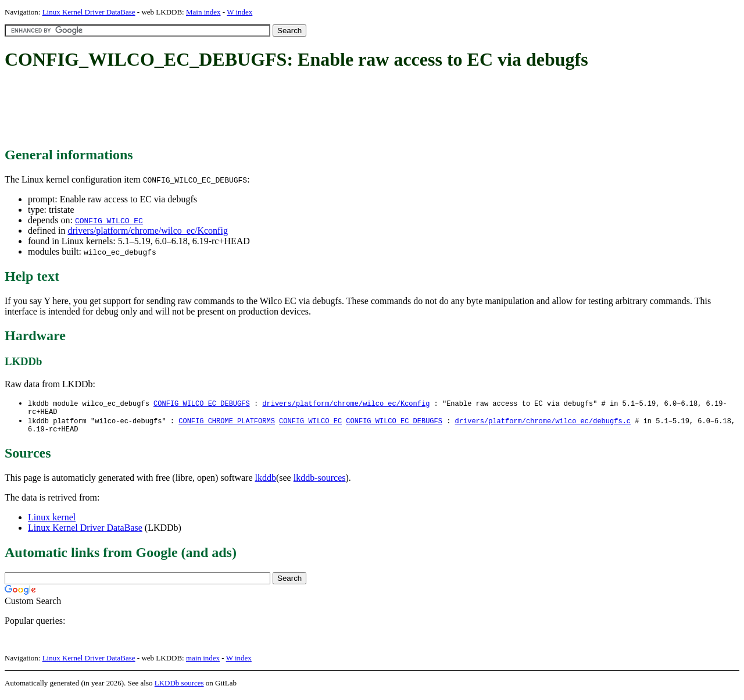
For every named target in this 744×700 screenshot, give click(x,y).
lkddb (266, 482)
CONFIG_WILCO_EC (109, 220)
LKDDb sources (179, 687)
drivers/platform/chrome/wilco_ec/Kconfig (147, 231)
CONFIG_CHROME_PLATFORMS (227, 424)
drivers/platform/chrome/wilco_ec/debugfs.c (542, 424)
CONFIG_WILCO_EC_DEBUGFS (202, 404)
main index (203, 662)
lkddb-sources (320, 482)
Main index (203, 12)
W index (239, 12)
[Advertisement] (216, 109)
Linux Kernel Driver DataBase (89, 12)
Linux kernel (52, 522)
